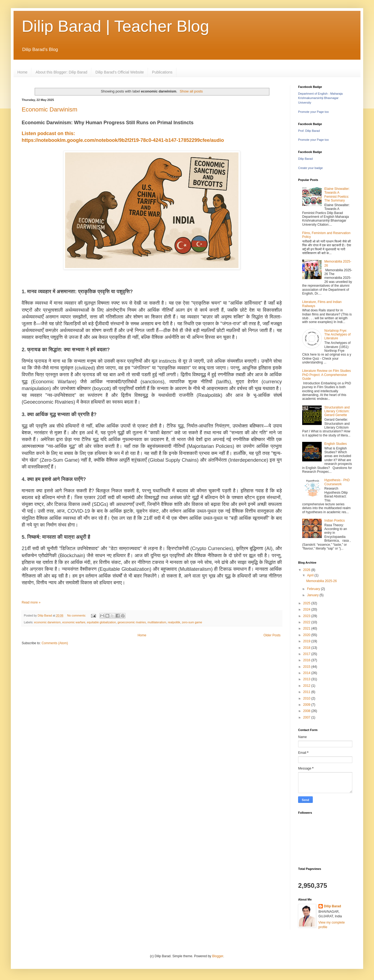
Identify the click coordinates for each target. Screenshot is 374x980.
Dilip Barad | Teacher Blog (115, 26)
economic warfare (74, 622)
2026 (307, 570)
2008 (307, 711)
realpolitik (174, 622)
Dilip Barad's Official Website (120, 72)
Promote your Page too (313, 112)
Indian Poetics (335, 521)
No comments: (77, 615)
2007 (307, 717)
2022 (307, 622)
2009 (307, 705)
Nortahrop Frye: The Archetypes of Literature (338, 335)
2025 (307, 603)
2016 (307, 660)
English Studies (336, 444)
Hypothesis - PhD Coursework (337, 482)
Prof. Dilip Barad (309, 131)
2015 (307, 667)
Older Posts (272, 635)
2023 (307, 616)
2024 (307, 609)
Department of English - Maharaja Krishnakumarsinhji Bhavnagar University (320, 98)
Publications (162, 72)
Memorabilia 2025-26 (322, 581)
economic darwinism (47, 622)
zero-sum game (192, 622)
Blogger (218, 956)
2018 (307, 648)
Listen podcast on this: (49, 133)
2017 (307, 654)
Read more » (31, 602)
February (314, 589)
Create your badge (310, 168)
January (313, 595)
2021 (307, 628)
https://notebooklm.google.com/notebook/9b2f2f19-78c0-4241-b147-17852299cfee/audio (123, 140)
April (311, 575)
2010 (307, 698)
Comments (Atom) (55, 643)
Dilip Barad (305, 159)
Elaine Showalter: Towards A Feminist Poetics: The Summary (337, 195)
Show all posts (191, 91)
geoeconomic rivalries (132, 622)
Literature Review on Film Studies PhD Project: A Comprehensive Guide (326, 375)
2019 (307, 641)
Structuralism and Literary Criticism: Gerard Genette (337, 411)
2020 (307, 635)
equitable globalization (101, 622)
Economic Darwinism (49, 109)
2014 (307, 673)
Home (22, 72)
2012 (307, 686)
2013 (307, 679)
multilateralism (157, 622)
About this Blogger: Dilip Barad (61, 72)
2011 (307, 692)
